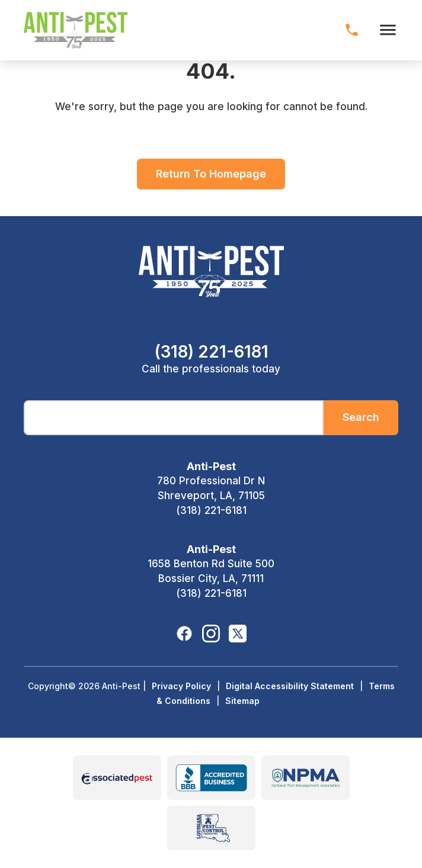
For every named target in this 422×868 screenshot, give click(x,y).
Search (361, 417)
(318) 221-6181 (211, 352)
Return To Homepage (211, 174)
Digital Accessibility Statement (290, 686)
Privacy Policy (181, 686)
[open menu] (385, 30)
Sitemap (242, 701)
